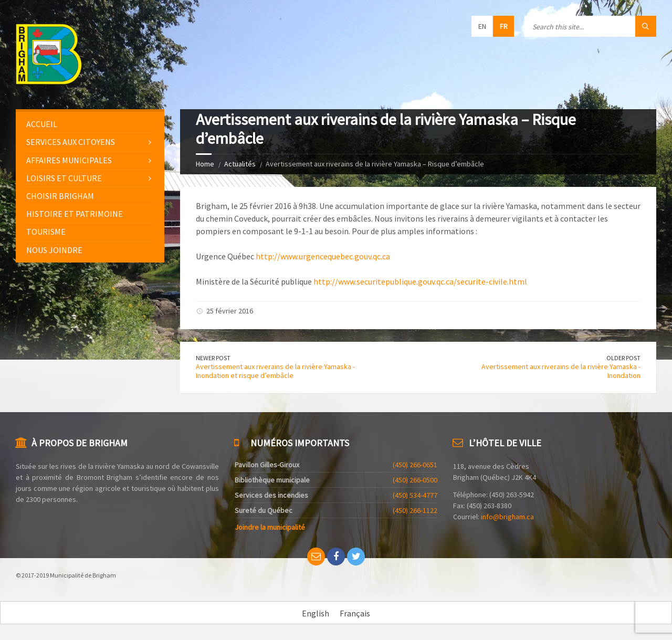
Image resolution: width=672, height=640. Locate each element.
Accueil (42, 124)
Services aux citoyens (71, 142)
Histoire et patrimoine (75, 214)
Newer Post (213, 358)
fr (504, 26)
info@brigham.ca (507, 517)
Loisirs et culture (64, 178)
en (482, 26)
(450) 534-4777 (415, 495)
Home (205, 164)
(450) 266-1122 (415, 510)
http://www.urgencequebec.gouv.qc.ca (323, 256)
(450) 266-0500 (415, 480)
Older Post (623, 358)
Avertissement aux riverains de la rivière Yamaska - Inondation (561, 371)
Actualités (240, 164)
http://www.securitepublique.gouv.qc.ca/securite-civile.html (420, 281)
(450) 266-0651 (415, 465)
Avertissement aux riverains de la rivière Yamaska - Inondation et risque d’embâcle (275, 371)
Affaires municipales (69, 160)
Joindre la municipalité (270, 527)
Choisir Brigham (60, 196)
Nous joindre (54, 250)
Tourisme (46, 232)
